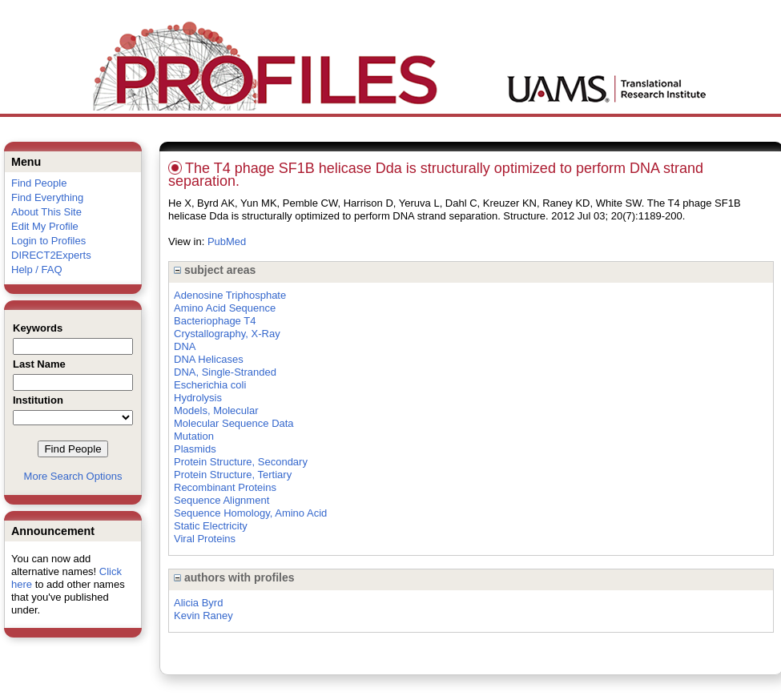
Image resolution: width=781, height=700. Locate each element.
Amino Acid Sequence (225, 308)
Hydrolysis (198, 398)
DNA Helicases (209, 359)
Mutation (194, 436)
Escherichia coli (210, 385)
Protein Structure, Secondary (241, 462)
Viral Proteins (205, 539)
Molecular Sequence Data (234, 423)
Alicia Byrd (198, 603)
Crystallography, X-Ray (227, 334)
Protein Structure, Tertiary (233, 475)
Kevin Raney (203, 616)
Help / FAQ (37, 270)
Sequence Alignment (221, 500)
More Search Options (73, 476)
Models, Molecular (216, 410)
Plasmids (195, 449)
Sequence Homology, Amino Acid (250, 513)
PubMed (227, 241)
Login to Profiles (48, 241)
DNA (185, 346)
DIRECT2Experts (51, 255)
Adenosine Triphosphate (230, 295)
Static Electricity (211, 526)
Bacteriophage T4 (215, 321)
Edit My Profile (45, 226)
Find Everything (47, 197)
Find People (39, 183)
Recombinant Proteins (225, 487)
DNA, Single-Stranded (225, 372)
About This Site (46, 212)
